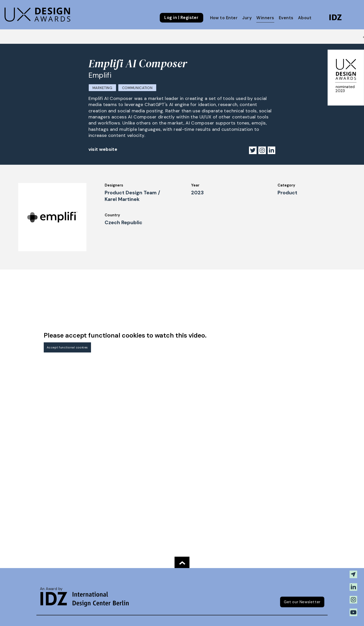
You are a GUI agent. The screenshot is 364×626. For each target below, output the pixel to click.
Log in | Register (181, 18)
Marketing (103, 88)
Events (286, 18)
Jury (247, 18)
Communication (137, 88)
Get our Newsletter (302, 602)
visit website (103, 149)
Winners (265, 18)
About (305, 18)
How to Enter (224, 18)
